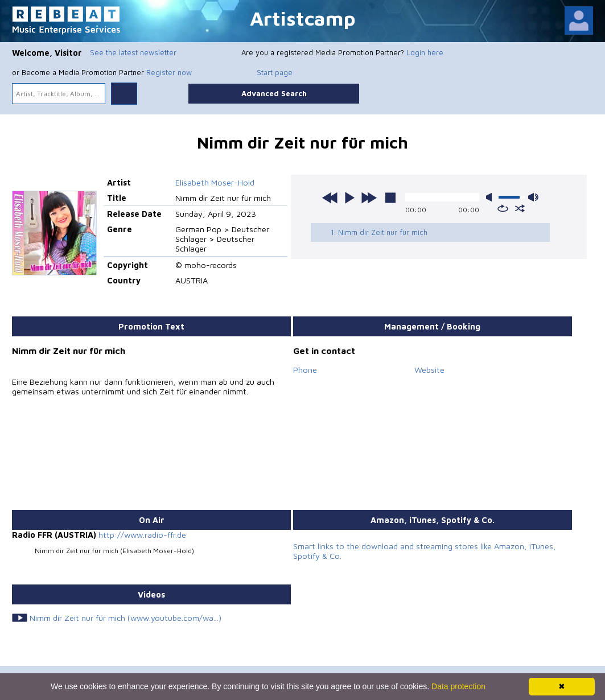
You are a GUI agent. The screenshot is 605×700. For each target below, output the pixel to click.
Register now (169, 72)
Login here (425, 52)
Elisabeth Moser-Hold (215, 182)
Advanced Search (274, 93)
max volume (533, 197)
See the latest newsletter (133, 52)
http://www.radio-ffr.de (142, 535)
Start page (275, 72)
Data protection (458, 686)
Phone (305, 370)
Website (429, 370)
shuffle (520, 208)
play (349, 197)
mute (491, 197)
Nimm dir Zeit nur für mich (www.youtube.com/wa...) (125, 618)
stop (390, 197)
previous (330, 197)
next (369, 197)
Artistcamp (303, 18)
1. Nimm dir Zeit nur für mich (379, 232)
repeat (503, 208)
